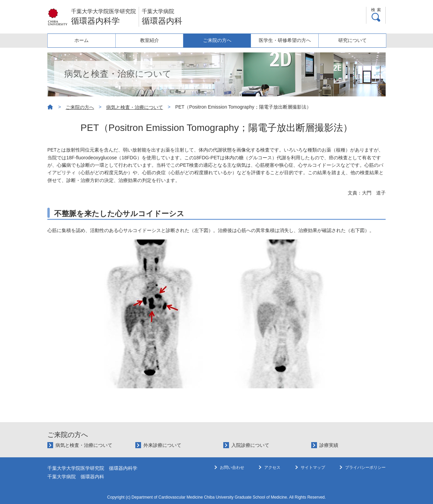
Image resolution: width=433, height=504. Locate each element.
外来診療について (162, 445)
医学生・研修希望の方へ (284, 40)
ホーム (82, 40)
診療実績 (329, 445)
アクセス (272, 467)
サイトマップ (313, 467)
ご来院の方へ (217, 40)
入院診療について (250, 445)
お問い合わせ (232, 467)
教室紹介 (149, 40)
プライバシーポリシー (365, 467)
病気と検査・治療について (135, 107)
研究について (352, 40)
